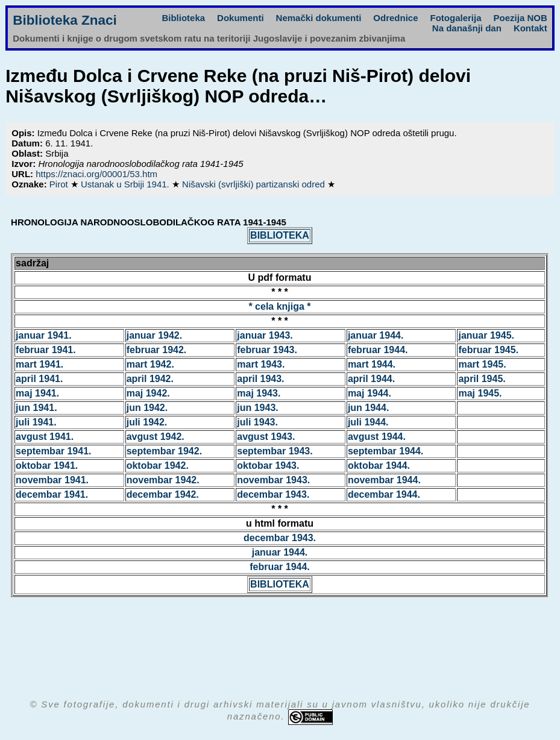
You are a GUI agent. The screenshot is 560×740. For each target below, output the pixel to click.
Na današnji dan (467, 28)
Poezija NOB (521, 18)
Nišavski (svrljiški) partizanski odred (255, 184)
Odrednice (395, 18)
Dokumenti (241, 18)
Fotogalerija (456, 18)
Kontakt (530, 28)
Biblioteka (183, 18)
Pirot (60, 184)
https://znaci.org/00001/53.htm (96, 174)
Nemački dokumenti (319, 18)
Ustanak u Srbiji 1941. (126, 184)
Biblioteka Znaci (65, 20)
